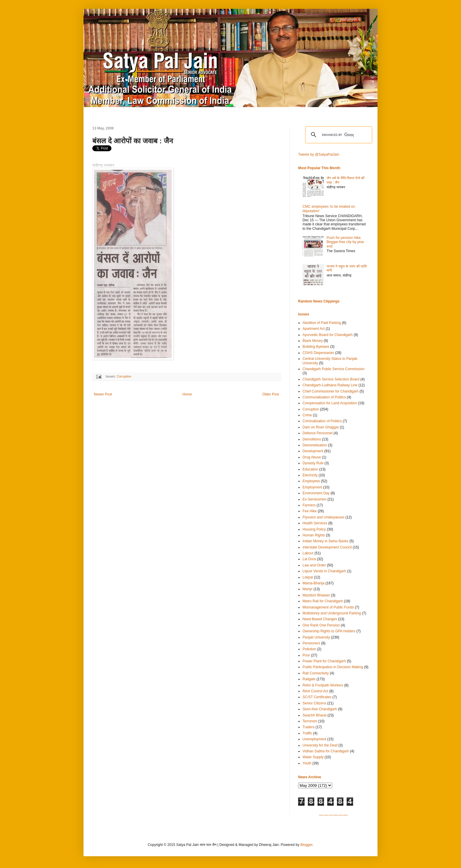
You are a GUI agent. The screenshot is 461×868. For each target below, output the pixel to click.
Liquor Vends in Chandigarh (324, 571)
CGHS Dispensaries (318, 353)
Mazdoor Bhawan (316, 595)
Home (187, 394)
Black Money (313, 341)
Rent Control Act (315, 691)
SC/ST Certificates (317, 697)
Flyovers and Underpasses (324, 517)
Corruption (124, 376)
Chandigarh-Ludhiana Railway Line (330, 385)
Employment (312, 487)
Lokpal (308, 577)
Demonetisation (315, 445)
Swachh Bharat (314, 715)
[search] (338, 135)
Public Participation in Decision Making (333, 667)
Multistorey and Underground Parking (332, 613)
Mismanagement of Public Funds (328, 607)
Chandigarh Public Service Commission (334, 369)
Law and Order (314, 565)
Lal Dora (309, 559)
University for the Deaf (320, 745)
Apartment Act (314, 329)
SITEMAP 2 (326, 815)
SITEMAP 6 (345, 815)
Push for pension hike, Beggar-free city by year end (345, 242)
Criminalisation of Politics (322, 421)
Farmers (309, 505)
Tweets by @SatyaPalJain (319, 154)
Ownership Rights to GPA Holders (329, 631)
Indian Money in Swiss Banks (325, 541)
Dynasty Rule (313, 463)
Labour (308, 553)
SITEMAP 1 (321, 815)
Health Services (315, 523)
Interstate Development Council (327, 547)
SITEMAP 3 (331, 815)
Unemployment (314, 739)
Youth (307, 763)
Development (313, 451)
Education (310, 469)
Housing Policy (314, 529)
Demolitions (312, 439)
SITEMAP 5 (341, 815)
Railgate (309, 679)
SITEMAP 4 (336, 815)
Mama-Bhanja (314, 583)
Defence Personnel (318, 433)
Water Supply (313, 757)
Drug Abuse (312, 457)
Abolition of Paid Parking (322, 323)
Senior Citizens (314, 703)
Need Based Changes (320, 619)
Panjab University (316, 637)
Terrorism (310, 721)
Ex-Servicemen (314, 499)
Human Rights (314, 535)
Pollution (309, 649)
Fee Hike (310, 511)
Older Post (271, 394)
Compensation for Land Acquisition (330, 403)
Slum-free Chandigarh (320, 709)
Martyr (308, 589)
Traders (309, 727)
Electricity (310, 475)
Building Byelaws (316, 347)
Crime (307, 415)
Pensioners (311, 643)
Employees (311, 481)
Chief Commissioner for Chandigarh (331, 391)
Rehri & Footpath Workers (323, 685)
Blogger (307, 845)
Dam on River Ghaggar (321, 427)
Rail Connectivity (316, 673)
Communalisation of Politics (324, 397)
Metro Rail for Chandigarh (323, 601)
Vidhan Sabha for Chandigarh (326, 751)
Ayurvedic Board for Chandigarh (328, 335)
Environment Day (316, 493)
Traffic (307, 733)
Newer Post (103, 394)
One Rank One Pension (321, 625)
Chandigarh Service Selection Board (331, 379)
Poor (306, 655)
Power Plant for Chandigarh (324, 661)
